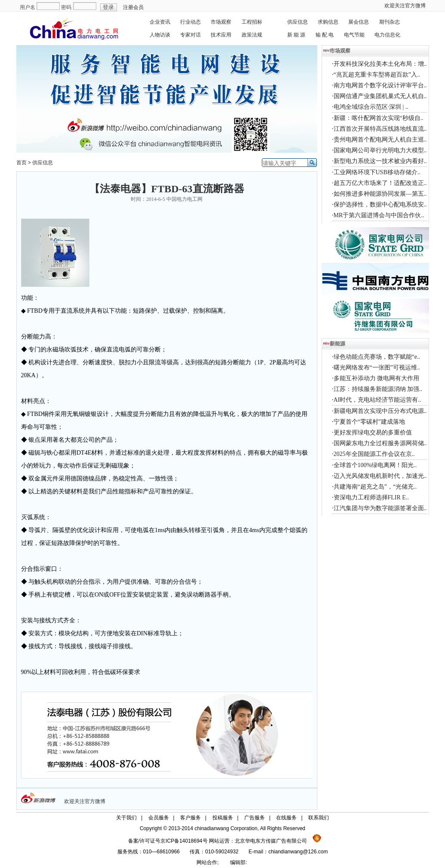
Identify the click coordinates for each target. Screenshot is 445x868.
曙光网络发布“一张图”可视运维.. (377, 368)
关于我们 (126, 818)
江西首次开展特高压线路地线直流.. (380, 129)
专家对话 (190, 35)
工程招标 (252, 22)
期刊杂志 (390, 22)
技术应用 (221, 35)
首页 (21, 163)
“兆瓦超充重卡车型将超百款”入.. (377, 75)
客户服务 (190, 818)
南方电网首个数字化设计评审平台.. (380, 85)
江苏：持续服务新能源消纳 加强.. (378, 389)
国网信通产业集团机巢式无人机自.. (380, 96)
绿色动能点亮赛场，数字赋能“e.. (377, 357)
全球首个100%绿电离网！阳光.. (375, 465)
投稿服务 (223, 818)
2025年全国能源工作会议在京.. (374, 454)
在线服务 (286, 818)
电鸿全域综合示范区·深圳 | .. (371, 107)
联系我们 (319, 818)
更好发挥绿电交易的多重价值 (373, 432)
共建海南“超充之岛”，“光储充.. (375, 487)
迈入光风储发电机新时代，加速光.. (380, 476)
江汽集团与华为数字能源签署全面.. (380, 508)
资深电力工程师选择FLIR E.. (371, 497)
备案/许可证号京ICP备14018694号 (169, 841)
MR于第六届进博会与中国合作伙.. (379, 215)
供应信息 (298, 22)
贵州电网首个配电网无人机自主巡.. (380, 140)
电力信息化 (387, 35)
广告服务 (255, 818)
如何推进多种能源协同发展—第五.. (380, 194)
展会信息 (359, 22)
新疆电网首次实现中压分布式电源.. (380, 411)
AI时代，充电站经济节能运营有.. (377, 400)
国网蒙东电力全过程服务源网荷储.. (380, 443)
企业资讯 (160, 22)
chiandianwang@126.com (298, 852)
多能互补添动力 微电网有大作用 (377, 378)
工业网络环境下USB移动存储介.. (377, 172)
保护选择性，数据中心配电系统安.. (380, 205)
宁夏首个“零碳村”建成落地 (369, 422)
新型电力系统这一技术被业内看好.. (380, 161)
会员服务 (159, 818)
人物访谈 (160, 35)
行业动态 (190, 22)
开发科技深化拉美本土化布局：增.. (380, 64)
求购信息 (328, 22)
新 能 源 (296, 35)
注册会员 (133, 7)
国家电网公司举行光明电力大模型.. (380, 150)
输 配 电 (325, 35)
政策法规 (252, 35)
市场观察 (221, 22)
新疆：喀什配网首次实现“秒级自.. (379, 118)
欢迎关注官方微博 (405, 6)
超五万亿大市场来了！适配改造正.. (380, 183)
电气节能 (354, 35)
